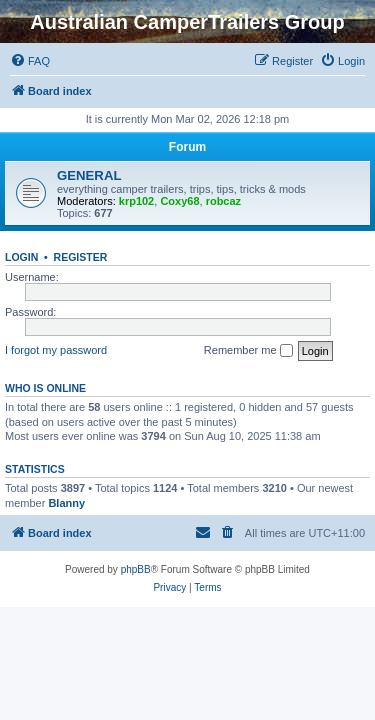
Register (81, 257)
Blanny (66, 503)
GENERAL (89, 175)
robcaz (223, 201)
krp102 (136, 201)
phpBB (136, 569)
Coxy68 (179, 201)
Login (21, 257)
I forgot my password (56, 350)
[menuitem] (30, 61)
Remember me (248, 351)
